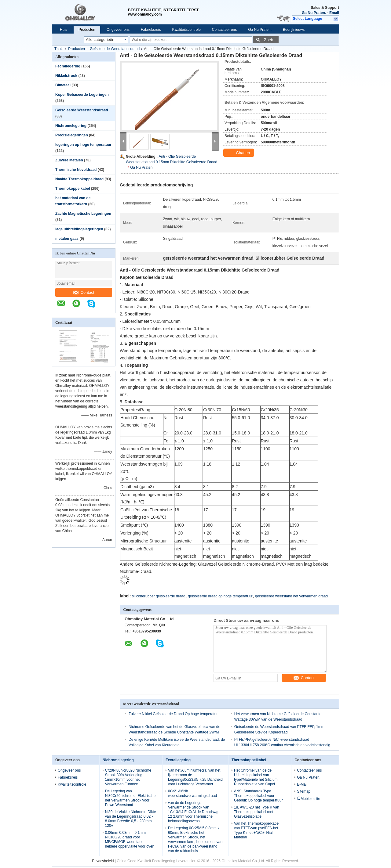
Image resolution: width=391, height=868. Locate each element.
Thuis (59, 49)
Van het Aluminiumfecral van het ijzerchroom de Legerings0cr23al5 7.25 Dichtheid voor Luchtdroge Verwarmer (195, 777)
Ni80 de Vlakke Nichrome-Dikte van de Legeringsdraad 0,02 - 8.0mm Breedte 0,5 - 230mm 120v (131, 819)
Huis (64, 30)
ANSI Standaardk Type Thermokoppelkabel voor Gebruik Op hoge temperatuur (258, 796)
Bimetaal (63, 85)
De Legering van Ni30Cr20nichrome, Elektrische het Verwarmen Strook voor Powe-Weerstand (130, 798)
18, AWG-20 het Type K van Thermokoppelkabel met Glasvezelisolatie (257, 812)
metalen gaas (67, 239)
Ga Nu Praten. (314, 13)
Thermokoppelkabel (73, 189)
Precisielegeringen (72, 135)
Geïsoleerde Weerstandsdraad (115, 49)
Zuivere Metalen (69, 160)
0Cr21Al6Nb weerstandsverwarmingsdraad (192, 793)
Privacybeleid (103, 861)
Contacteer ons (224, 30)
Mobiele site (309, 799)
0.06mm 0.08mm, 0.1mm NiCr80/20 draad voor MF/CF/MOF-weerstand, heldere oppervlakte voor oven (130, 839)
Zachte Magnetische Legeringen (83, 214)
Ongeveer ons (118, 30)
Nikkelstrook (66, 76)
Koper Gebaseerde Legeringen (82, 95)
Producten (87, 30)
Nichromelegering (71, 126)
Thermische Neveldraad (76, 170)
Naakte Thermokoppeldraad (79, 179)
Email (334, 13)
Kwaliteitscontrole (186, 30)
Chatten (239, 153)
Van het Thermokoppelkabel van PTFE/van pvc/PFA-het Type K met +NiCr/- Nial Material (257, 830)
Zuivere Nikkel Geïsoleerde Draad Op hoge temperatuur (174, 714)
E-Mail (302, 784)
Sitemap (304, 791)
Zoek (269, 40)
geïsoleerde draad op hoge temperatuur (220, 596)
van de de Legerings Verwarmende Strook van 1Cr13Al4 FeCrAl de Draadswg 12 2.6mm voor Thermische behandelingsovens (193, 812)
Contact (84, 292)
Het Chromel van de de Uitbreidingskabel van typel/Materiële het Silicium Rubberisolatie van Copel (256, 777)
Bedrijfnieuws (294, 30)
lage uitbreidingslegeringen (79, 229)
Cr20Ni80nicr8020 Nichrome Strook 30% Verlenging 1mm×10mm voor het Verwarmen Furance (128, 777)
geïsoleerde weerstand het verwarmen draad (291, 596)
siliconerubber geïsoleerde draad (159, 596)
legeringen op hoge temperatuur (83, 145)
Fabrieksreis (151, 30)
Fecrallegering (68, 66)
